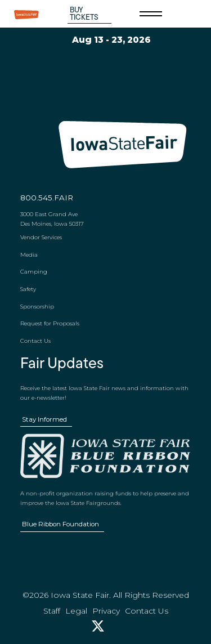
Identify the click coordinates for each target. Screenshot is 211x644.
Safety (28, 289)
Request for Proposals (50, 323)
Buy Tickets (84, 14)
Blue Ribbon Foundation (60, 524)
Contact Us (35, 341)
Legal (76, 611)
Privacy (106, 611)
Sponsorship (37, 306)
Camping (34, 271)
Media (29, 254)
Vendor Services (41, 237)
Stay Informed (44, 419)
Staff (52, 611)
